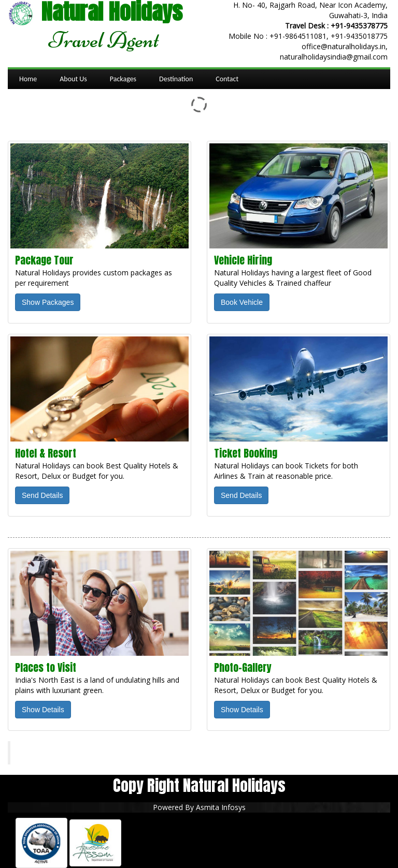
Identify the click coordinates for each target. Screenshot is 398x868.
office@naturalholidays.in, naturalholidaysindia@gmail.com (334, 52)
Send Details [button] (42, 495)
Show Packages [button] (48, 302)
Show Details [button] (43, 710)
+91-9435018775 (359, 36)
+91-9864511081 (298, 36)
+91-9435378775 (359, 26)
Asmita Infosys (221, 807)
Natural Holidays (54, 753)
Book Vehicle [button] (242, 302)
